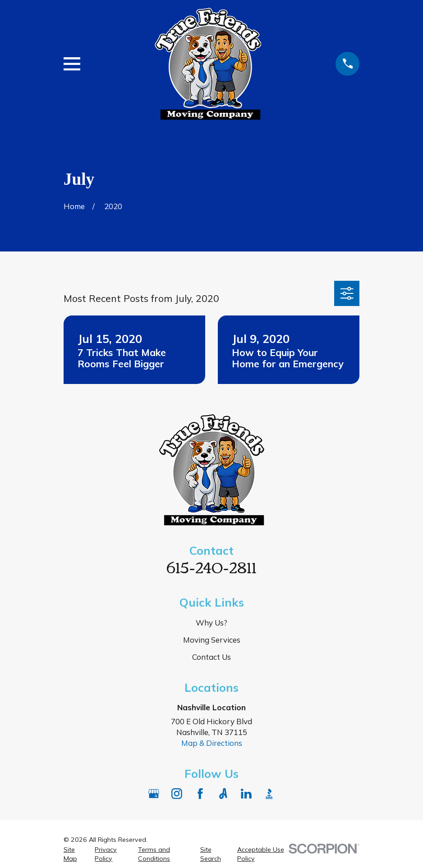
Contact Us (211, 657)
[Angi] (223, 794)
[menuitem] (74, 854)
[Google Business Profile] (154, 794)
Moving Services (212, 640)
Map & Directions (212, 743)
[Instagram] (177, 794)
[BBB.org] (269, 794)
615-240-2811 (211, 566)
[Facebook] (200, 794)
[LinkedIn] (246, 794)
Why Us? (211, 623)
